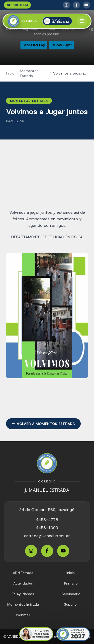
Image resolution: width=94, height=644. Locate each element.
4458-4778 (47, 520)
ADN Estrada (23, 573)
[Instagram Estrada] (66, 5)
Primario (71, 583)
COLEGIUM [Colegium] (17, 5)
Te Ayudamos (23, 594)
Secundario (71, 594)
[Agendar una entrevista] (57, 21)
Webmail (23, 615)
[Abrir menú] (82, 21)
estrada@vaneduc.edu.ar (47, 536)
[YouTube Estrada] (86, 5)
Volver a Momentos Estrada (43, 424)
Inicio (10, 73)
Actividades (23, 583)
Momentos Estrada (29, 73)
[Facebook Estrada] (76, 5)
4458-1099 (47, 528)
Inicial (71, 573)
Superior (71, 604)
